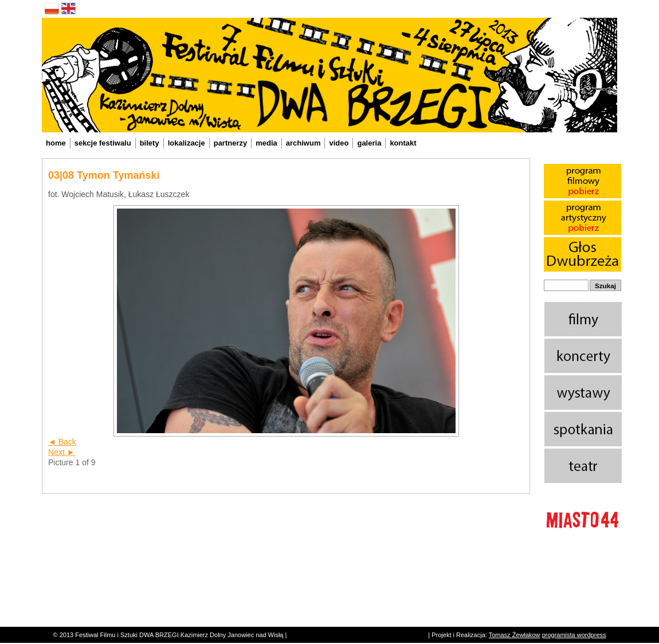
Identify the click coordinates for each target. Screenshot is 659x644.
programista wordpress (574, 635)
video (339, 143)
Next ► (62, 452)
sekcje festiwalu (103, 143)
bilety (150, 143)
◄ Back (62, 442)
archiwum (303, 143)
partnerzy (231, 143)
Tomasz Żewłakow (515, 635)
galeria (369, 143)
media (266, 143)
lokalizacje (187, 143)
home (56, 143)
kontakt (403, 143)
